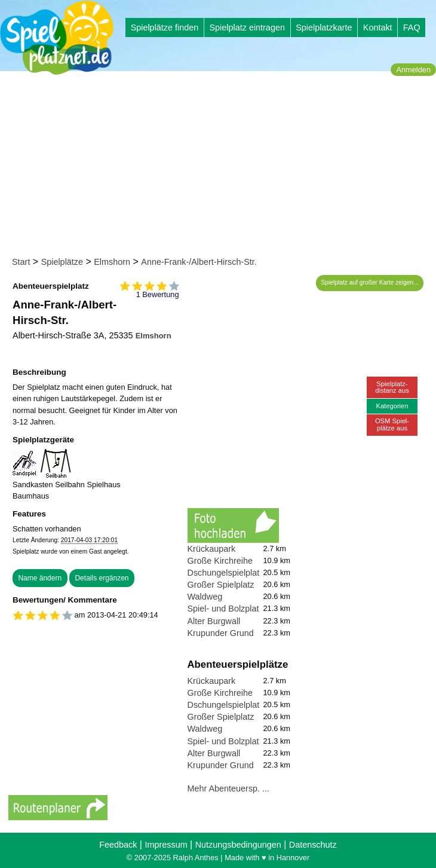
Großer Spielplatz (221, 585)
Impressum (166, 845)
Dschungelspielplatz (226, 573)
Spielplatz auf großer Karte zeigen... (370, 282)
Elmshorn (112, 262)
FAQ (412, 27)
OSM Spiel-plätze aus (392, 424)
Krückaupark (212, 549)
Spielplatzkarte (324, 27)
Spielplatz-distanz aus (392, 387)
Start (21, 262)
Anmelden (413, 70)
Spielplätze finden (165, 27)
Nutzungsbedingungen (238, 845)
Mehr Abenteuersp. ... (229, 788)
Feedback (118, 845)
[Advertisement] (222, 166)
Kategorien (392, 406)
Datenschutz (313, 845)
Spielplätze (62, 262)
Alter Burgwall (214, 621)
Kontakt (378, 27)
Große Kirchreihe (220, 561)
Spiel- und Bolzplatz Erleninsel (245, 609)
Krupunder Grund (221, 633)
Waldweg (205, 597)
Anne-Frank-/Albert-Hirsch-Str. (199, 262)
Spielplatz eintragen (247, 27)
